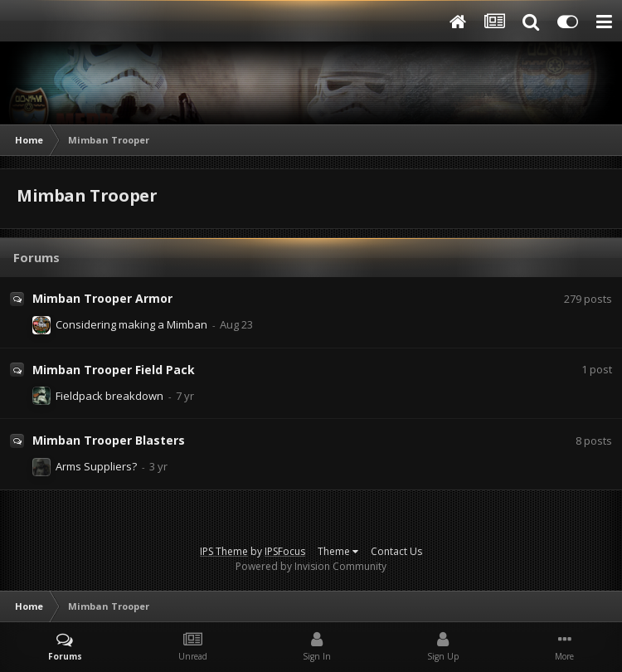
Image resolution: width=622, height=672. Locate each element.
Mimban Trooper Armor (102, 298)
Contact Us (396, 551)
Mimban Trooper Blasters (109, 440)
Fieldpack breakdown (109, 396)
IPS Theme (224, 551)
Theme (338, 551)
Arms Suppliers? (96, 466)
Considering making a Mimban (131, 324)
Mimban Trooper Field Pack (114, 370)
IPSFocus (285, 551)
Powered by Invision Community (311, 566)
